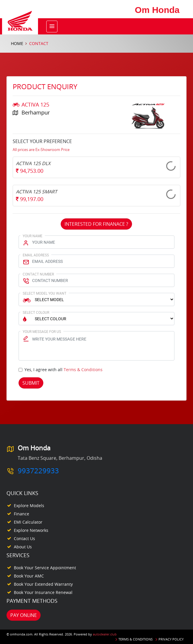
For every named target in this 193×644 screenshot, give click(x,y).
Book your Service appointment (45, 568)
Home (17, 43)
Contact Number (38, 274)
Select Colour (36, 312)
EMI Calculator (28, 522)
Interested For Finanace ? (96, 224)
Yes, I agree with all (63, 370)
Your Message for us (42, 331)
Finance (22, 514)
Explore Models (29, 506)
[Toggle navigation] (52, 26)
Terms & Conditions (83, 370)
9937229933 (38, 471)
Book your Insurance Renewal (43, 592)
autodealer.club (105, 634)
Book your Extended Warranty (43, 584)
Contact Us (24, 538)
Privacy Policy (171, 639)
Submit (31, 383)
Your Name (33, 236)
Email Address (36, 255)
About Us (23, 547)
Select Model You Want (44, 293)
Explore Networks (31, 530)
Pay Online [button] (24, 615)
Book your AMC (29, 576)
